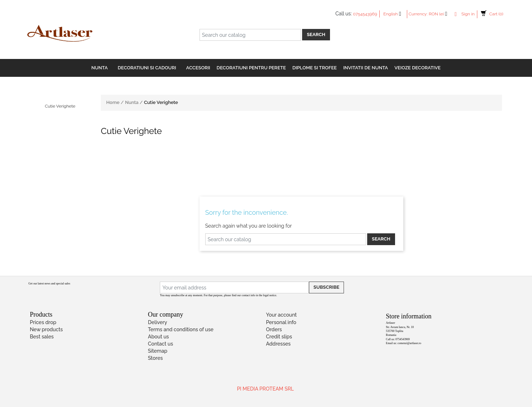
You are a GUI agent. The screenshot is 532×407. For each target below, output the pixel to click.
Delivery (158, 322)
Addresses (278, 344)
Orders (274, 329)
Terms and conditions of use (181, 329)
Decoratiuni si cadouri (147, 68)
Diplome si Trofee (315, 68)
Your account (281, 315)
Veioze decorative (417, 68)
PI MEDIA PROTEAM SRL (265, 389)
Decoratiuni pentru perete (251, 68)
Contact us (161, 344)
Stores (156, 358)
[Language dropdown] (394, 14)
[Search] (250, 35)
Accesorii (198, 68)
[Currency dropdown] (440, 14)
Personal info (281, 322)
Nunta (100, 68)
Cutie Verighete (60, 106)
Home (113, 102)
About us (159, 337)
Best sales (42, 337)
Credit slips (279, 337)
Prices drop (43, 322)
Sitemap (158, 351)
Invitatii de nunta (366, 68)
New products (46, 329)
